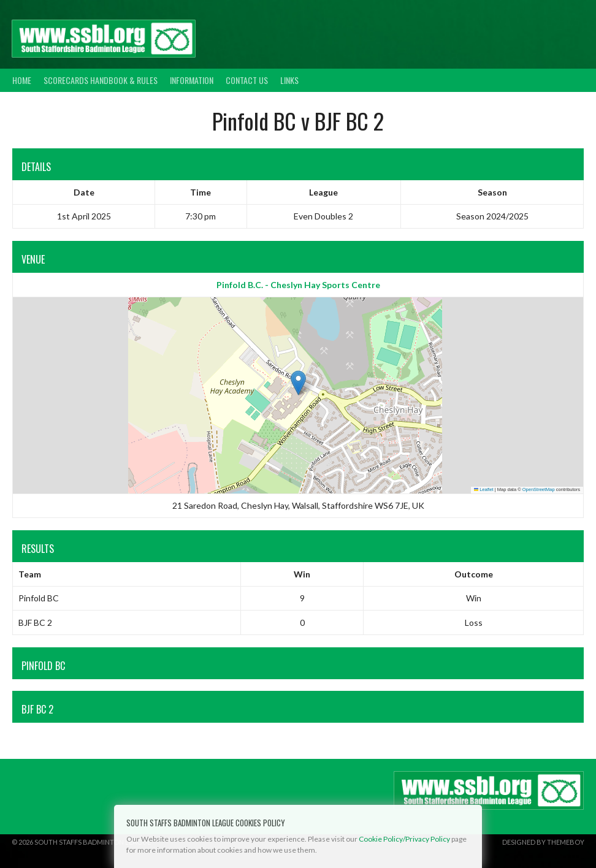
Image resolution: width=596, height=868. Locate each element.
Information (192, 80)
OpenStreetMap (539, 489)
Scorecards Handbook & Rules (101, 80)
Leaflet (484, 489)
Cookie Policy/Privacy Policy (404, 839)
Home (22, 80)
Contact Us (247, 80)
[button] (298, 383)
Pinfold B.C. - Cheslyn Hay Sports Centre (298, 285)
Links (289, 80)
